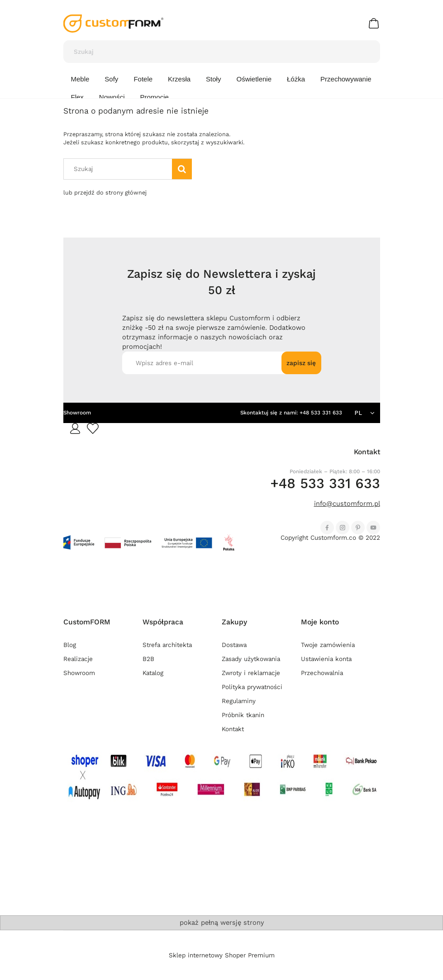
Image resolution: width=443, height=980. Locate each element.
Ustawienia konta (326, 659)
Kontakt (233, 729)
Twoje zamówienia (328, 645)
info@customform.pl (347, 504)
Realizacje (78, 659)
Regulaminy (239, 701)
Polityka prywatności (252, 687)
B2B (148, 659)
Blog (70, 645)
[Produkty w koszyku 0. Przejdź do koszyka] (375, 23)
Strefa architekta (167, 645)
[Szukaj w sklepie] (213, 52)
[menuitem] (80, 79)
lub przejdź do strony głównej (105, 193)
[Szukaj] (369, 52)
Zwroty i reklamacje (251, 673)
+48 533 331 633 (321, 413)
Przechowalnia (322, 673)
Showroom (77, 413)
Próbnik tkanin (243, 715)
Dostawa (234, 645)
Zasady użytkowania (251, 659)
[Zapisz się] (301, 363)
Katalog (153, 673)
